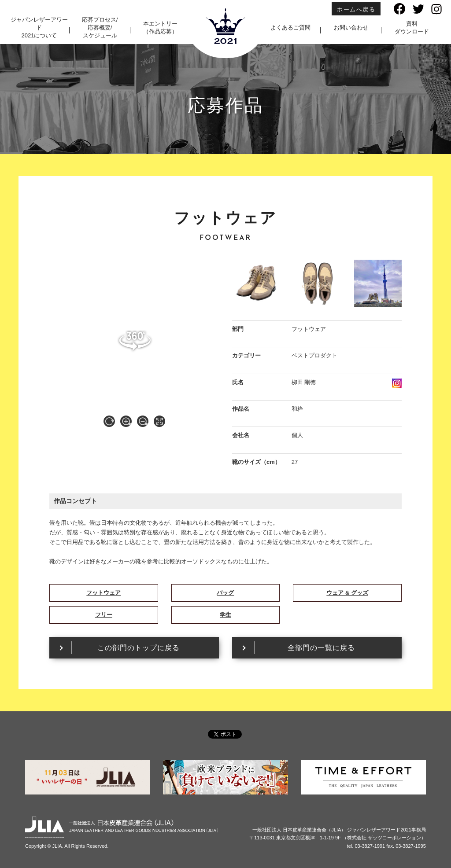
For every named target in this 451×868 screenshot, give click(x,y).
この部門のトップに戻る (139, 648)
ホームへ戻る (356, 9)
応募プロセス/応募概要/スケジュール (100, 28)
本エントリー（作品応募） (160, 28)
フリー (104, 615)
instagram (397, 383)
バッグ (225, 593)
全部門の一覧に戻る (321, 648)
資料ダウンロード (412, 28)
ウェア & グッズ (347, 593)
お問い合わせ (351, 28)
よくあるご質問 (290, 28)
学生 (225, 615)
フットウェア (104, 593)
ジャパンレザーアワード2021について (39, 28)
